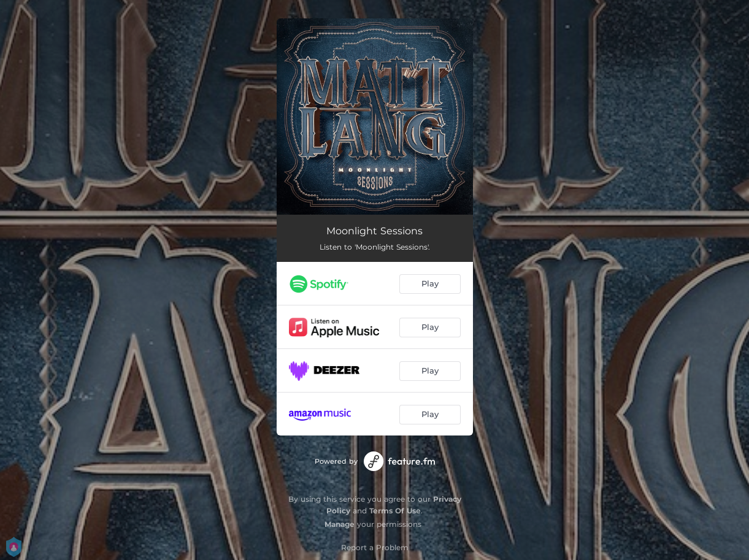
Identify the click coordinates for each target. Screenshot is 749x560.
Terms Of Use (395, 511)
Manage (340, 524)
